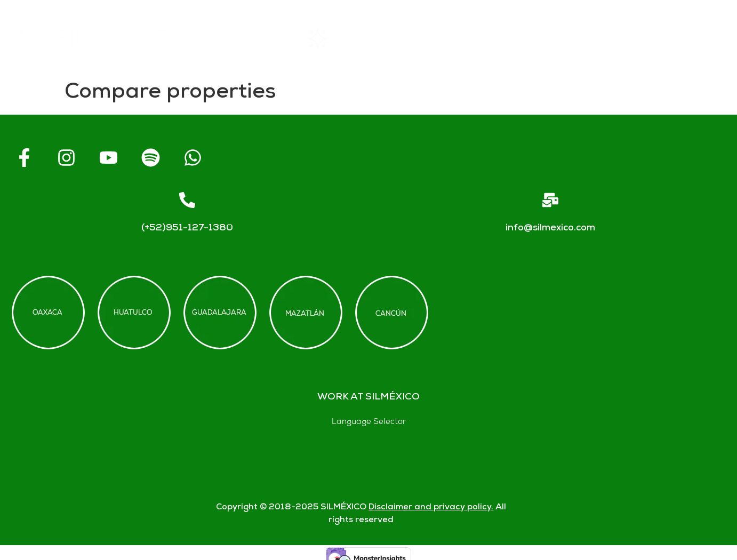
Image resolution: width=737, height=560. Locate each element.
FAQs (513, 38)
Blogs (693, 38)
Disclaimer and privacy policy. (431, 507)
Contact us (603, 38)
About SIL (426, 38)
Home (250, 38)
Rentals (334, 38)
